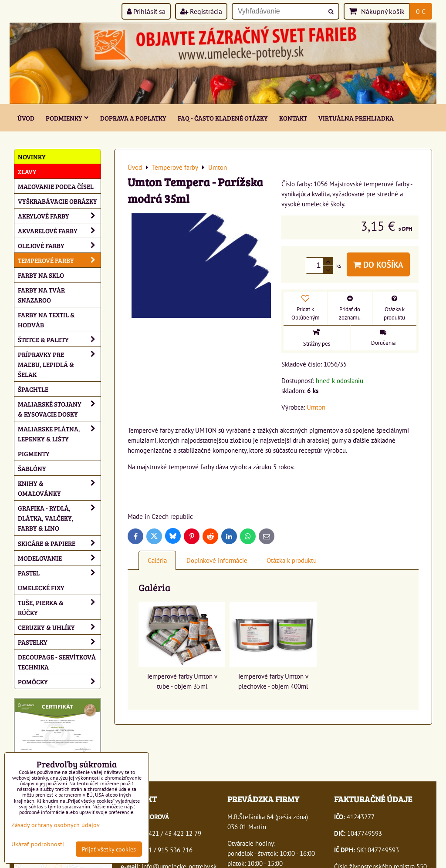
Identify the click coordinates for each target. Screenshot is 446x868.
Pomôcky (59, 681)
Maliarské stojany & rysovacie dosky (59, 409)
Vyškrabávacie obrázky (57, 201)
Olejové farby (59, 245)
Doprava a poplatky (133, 118)
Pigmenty (34, 453)
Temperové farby (59, 260)
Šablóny (32, 468)
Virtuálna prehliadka (356, 118)
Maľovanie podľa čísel (56, 186)
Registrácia (201, 11)
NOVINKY (32, 156)
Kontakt (293, 118)
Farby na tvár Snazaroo (41, 295)
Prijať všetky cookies (109, 849)
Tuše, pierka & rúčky (59, 607)
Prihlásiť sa (146, 11)
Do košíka (378, 264)
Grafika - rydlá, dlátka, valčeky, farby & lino (59, 518)
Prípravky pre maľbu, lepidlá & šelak (59, 364)
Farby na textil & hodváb (46, 320)
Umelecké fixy (41, 587)
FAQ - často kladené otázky (223, 118)
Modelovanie (59, 558)
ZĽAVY (27, 171)
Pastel (59, 573)
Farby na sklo (41, 275)
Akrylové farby (59, 216)
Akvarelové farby (59, 230)
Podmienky (67, 118)
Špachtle (33, 389)
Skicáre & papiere (59, 543)
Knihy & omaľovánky (59, 488)
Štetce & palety (59, 339)
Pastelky (59, 642)
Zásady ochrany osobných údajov (56, 825)
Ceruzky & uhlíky (59, 627)
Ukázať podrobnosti (38, 844)
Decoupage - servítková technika (57, 662)
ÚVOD (26, 118)
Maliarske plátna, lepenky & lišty (59, 434)
